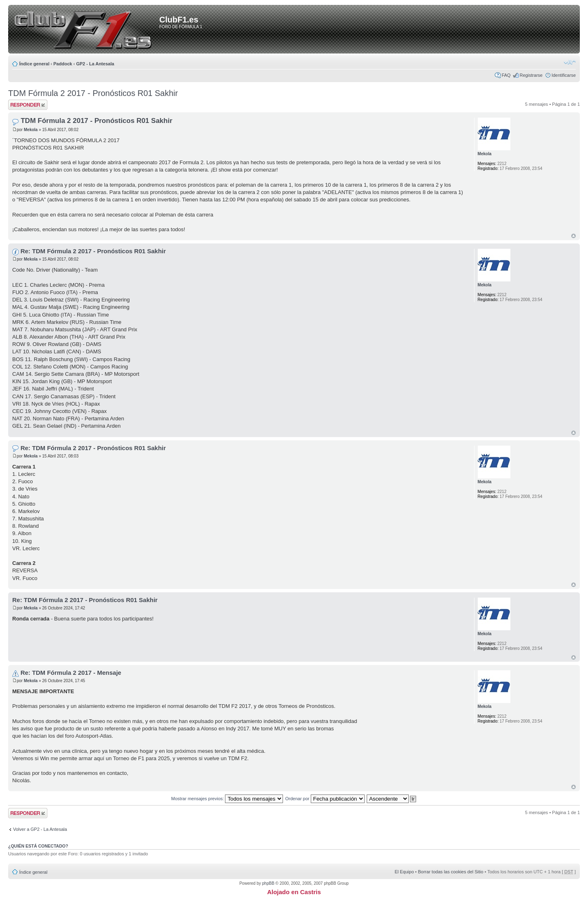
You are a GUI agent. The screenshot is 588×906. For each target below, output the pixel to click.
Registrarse (531, 75)
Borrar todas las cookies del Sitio (450, 872)
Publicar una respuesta (28, 105)
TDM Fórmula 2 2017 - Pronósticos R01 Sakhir (93, 93)
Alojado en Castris (294, 892)
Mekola (31, 130)
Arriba (574, 236)
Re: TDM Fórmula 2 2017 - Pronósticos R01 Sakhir (93, 251)
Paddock (63, 64)
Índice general (34, 64)
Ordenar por (325, 799)
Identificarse (564, 75)
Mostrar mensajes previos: (227, 799)
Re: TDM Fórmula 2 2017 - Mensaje (71, 673)
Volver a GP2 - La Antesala (40, 829)
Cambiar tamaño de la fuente (570, 62)
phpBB (268, 883)
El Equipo (404, 872)
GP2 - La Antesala (95, 64)
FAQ (506, 75)
